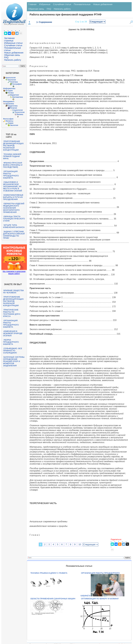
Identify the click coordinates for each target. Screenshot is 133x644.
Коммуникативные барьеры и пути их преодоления (13, 197)
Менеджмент (9, 101)
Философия (8, 119)
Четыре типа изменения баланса (14, 226)
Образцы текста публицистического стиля (14, 219)
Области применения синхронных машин (53, 599)
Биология (12, 80)
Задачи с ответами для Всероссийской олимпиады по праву (14, 235)
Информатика (9, 88)
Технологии (19, 112)
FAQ (6, 58)
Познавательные (82, 4)
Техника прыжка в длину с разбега (49, 573)
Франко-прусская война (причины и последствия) (13, 165)
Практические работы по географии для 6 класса (12, 313)
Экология (14, 125)
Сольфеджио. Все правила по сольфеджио (13, 351)
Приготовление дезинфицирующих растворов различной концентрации (13, 146)
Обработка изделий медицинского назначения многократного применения (14, 208)
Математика (18, 97)
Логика (11, 93)
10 (80, 544)
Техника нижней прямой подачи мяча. (12, 156)
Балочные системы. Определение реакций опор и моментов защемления (14, 361)
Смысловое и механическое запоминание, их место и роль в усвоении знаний (13, 186)
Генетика (14, 82)
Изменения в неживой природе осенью (13, 333)
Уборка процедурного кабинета (11, 342)
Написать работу (13, 60)
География (17, 84)
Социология (17, 110)
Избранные (45, 4)
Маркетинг (15, 95)
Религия (14, 108)
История (9, 91)
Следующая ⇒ (97, 22)
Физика (20, 114)
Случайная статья (13, 45)
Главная (32, 4)
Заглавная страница (9, 39)
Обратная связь (12, 55)
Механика (10, 104)
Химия (10, 123)
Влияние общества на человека (13, 292)
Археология (10, 78)
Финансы (9, 121)
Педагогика (13, 106)
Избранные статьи (13, 43)
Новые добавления (14, 53)
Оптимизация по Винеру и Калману (100, 599)
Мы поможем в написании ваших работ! (14, 272)
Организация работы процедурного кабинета (11, 175)
